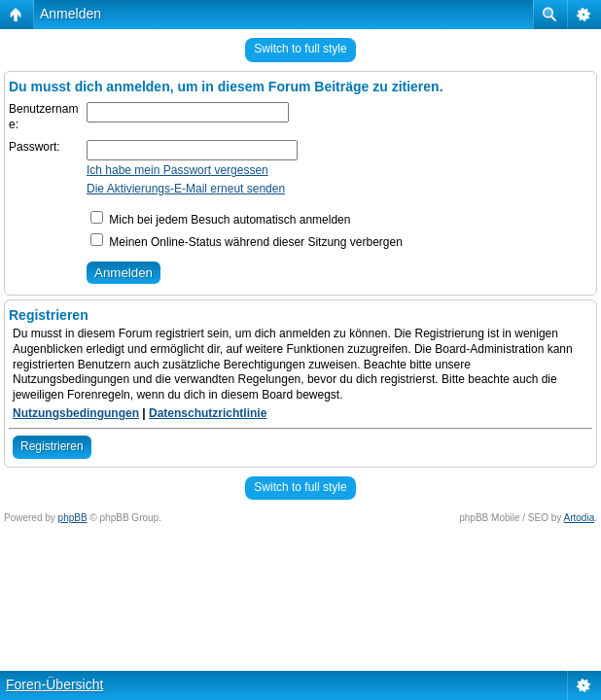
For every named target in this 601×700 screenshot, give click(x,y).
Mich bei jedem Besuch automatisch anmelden (220, 220)
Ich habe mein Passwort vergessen (177, 170)
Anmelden (71, 14)
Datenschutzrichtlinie (208, 413)
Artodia (580, 518)
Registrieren (52, 446)
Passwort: (35, 147)
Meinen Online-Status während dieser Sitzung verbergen (247, 242)
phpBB (73, 518)
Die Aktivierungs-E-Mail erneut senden (186, 189)
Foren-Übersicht (54, 684)
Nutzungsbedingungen (76, 413)
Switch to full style (300, 49)
